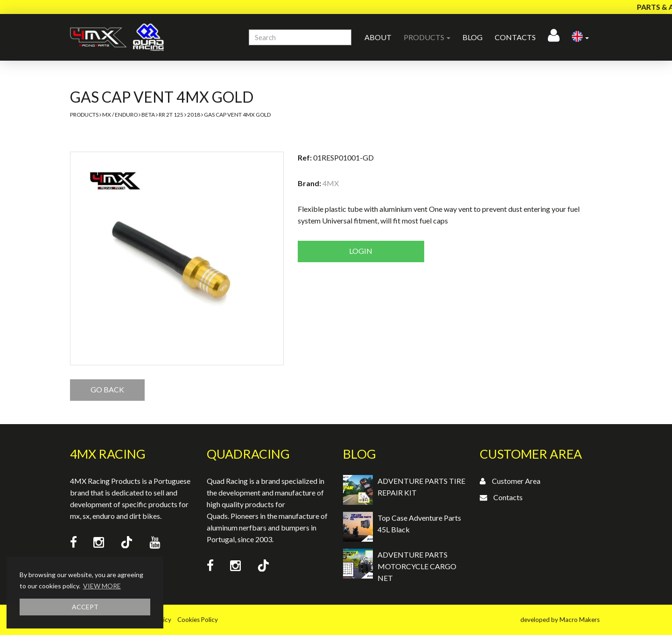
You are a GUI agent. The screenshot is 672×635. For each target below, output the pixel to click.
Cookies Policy (198, 620)
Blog (472, 37)
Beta (148, 115)
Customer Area (516, 481)
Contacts (515, 37)
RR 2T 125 (171, 115)
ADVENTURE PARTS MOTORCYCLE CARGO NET (417, 566)
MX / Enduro (120, 115)
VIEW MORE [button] (102, 586)
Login (361, 251)
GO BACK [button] (107, 389)
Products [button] (427, 37)
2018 (194, 115)
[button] (580, 37)
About (378, 37)
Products (84, 115)
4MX (331, 183)
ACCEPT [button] (85, 607)
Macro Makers (580, 620)
